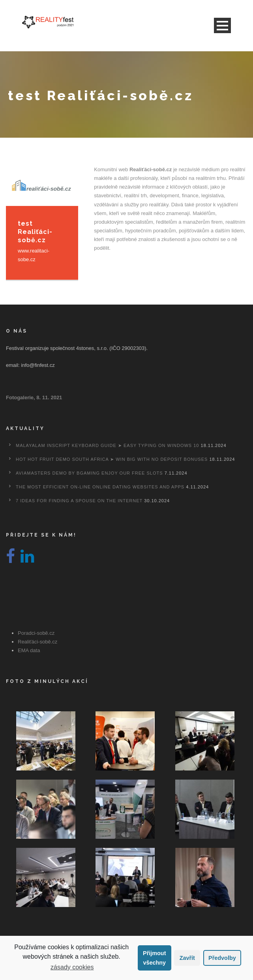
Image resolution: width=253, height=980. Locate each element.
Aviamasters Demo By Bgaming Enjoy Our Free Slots (89, 473)
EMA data (29, 650)
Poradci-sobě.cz (36, 633)
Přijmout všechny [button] (154, 958)
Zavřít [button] (187, 958)
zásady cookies (72, 967)
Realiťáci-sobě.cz (37, 642)
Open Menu (222, 25)
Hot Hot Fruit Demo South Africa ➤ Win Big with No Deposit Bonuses (112, 459)
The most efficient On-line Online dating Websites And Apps (100, 487)
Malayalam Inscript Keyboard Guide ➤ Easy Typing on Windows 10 (107, 445)
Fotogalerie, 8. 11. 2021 (34, 397)
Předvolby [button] (222, 958)
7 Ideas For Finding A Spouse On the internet (79, 501)
